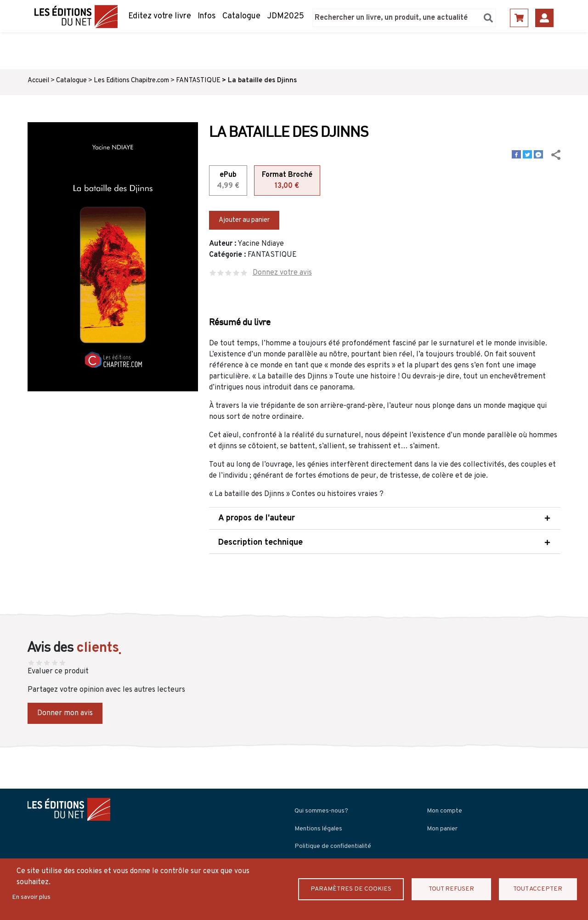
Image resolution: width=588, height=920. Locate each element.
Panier (519, 18)
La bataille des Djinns (262, 81)
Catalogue (241, 16)
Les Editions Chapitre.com (131, 81)
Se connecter (544, 18)
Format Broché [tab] (287, 181)
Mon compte (444, 811)
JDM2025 (286, 16)
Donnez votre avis (282, 273)
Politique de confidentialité (333, 846)
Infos (207, 16)
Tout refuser (452, 889)
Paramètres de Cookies (352, 889)
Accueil (38, 81)
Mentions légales (318, 829)
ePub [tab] (228, 181)
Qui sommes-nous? (321, 811)
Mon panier (442, 829)
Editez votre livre (160, 16)
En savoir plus (31, 897)
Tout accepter (538, 889)
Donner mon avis (65, 713)
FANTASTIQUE (198, 81)
